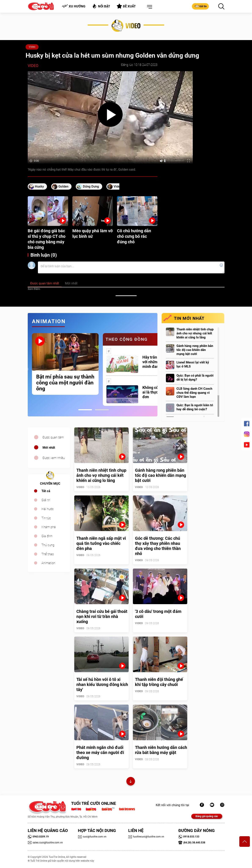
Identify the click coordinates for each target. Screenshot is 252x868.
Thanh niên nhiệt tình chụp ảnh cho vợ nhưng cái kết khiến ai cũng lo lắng (195, 333)
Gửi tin (200, 6)
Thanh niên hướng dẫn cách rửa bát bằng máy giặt (161, 750)
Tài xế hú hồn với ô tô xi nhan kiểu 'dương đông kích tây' (102, 684)
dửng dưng (91, 186)
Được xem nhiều (54, 458)
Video (32, 47)
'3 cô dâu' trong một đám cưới (158, 614)
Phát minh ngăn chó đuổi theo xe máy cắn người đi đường (100, 753)
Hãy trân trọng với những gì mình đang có (155, 362)
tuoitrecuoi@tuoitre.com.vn (146, 837)
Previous (27, 369)
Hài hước (48, 509)
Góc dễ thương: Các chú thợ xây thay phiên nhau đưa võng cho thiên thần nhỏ (158, 546)
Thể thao (48, 554)
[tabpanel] (65, 364)
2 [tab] (102, 410)
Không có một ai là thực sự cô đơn (155, 392)
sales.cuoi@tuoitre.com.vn (45, 843)
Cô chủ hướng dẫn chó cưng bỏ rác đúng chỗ (134, 236)
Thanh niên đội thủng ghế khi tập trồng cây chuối (159, 682)
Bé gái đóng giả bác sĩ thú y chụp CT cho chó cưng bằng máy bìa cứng (47, 239)
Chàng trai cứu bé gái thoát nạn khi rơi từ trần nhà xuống (102, 616)
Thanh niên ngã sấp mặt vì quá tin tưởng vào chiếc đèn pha (101, 543)
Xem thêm (34, 289)
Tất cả (46, 491)
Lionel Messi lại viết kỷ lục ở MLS (193, 364)
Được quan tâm (53, 437)
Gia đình (47, 536)
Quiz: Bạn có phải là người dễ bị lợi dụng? (195, 378)
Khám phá (49, 527)
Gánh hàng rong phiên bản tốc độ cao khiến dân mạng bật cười (195, 350)
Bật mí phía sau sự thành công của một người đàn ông (65, 383)
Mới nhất (49, 448)
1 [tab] (85, 410)
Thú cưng (48, 545)
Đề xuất (126, 6)
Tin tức (46, 518)
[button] (149, 7)
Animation (48, 563)
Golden (63, 186)
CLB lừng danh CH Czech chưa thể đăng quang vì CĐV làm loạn (194, 393)
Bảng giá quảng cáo (207, 816)
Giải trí (46, 500)
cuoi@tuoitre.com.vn (92, 837)
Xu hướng (74, 6)
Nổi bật (101, 6)
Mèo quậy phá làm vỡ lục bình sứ (93, 234)
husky (39, 186)
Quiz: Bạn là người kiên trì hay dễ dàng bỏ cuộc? (195, 407)
